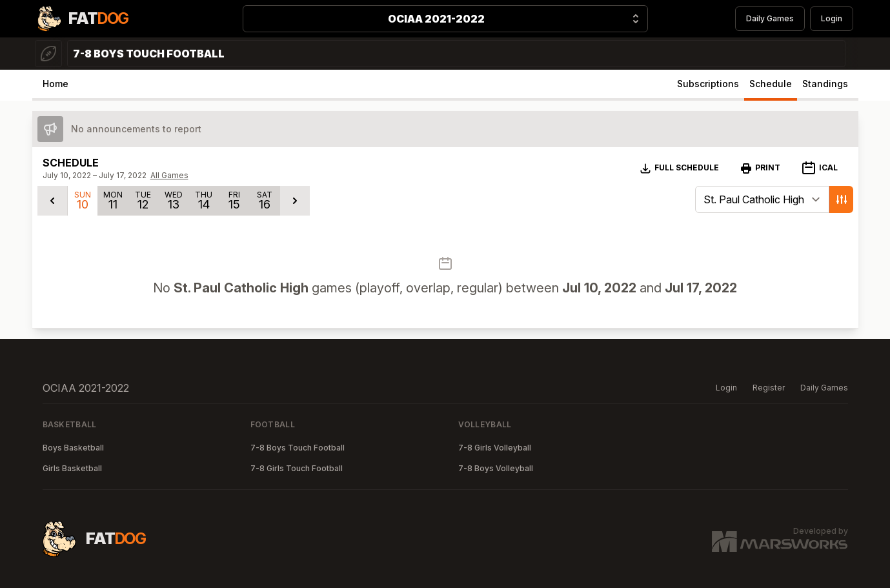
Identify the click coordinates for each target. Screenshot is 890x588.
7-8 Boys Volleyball (496, 468)
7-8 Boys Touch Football (298, 448)
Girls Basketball (72, 468)
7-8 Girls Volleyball (495, 448)
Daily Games (770, 18)
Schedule (771, 84)
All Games (169, 175)
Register (769, 388)
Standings (825, 84)
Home (56, 84)
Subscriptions (708, 84)
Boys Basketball (73, 448)
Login (832, 18)
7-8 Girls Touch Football (297, 468)
